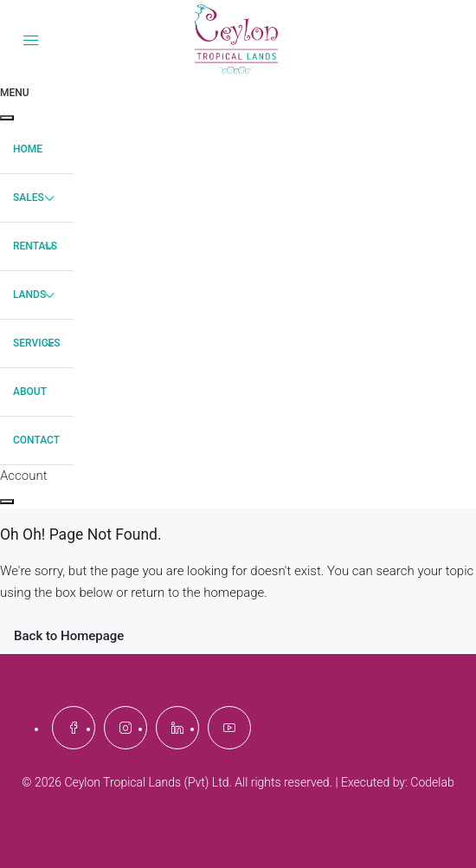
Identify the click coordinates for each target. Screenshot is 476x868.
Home (28, 149)
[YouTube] (229, 728)
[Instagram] (125, 728)
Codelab (432, 782)
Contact (36, 440)
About (30, 392)
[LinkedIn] (177, 728)
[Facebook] (74, 728)
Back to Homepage (69, 636)
